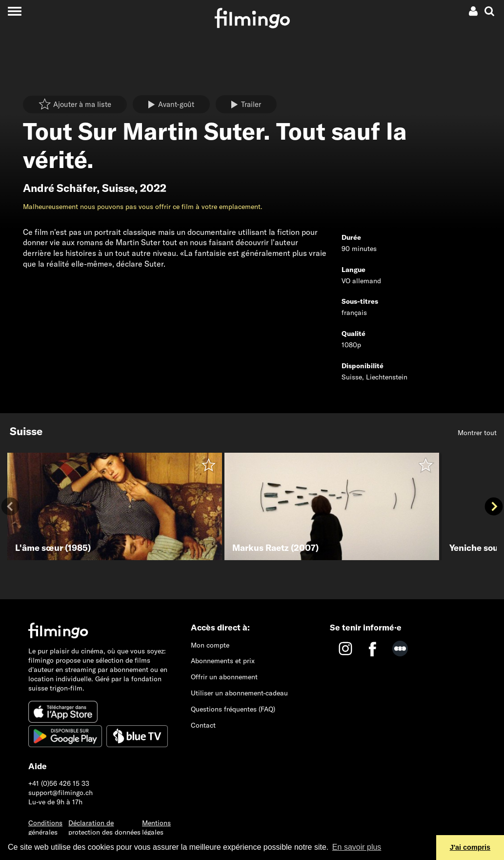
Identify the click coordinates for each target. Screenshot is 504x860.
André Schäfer (60, 188)
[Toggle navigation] (14, 11)
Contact (203, 725)
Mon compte (210, 645)
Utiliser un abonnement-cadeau (239, 693)
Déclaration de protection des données (104, 828)
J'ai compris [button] (470, 847)
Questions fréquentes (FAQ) (233, 709)
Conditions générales (45, 828)
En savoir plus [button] (357, 847)
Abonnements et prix (223, 661)
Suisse (118, 188)
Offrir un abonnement (224, 677)
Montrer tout (477, 433)
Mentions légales (156, 828)
